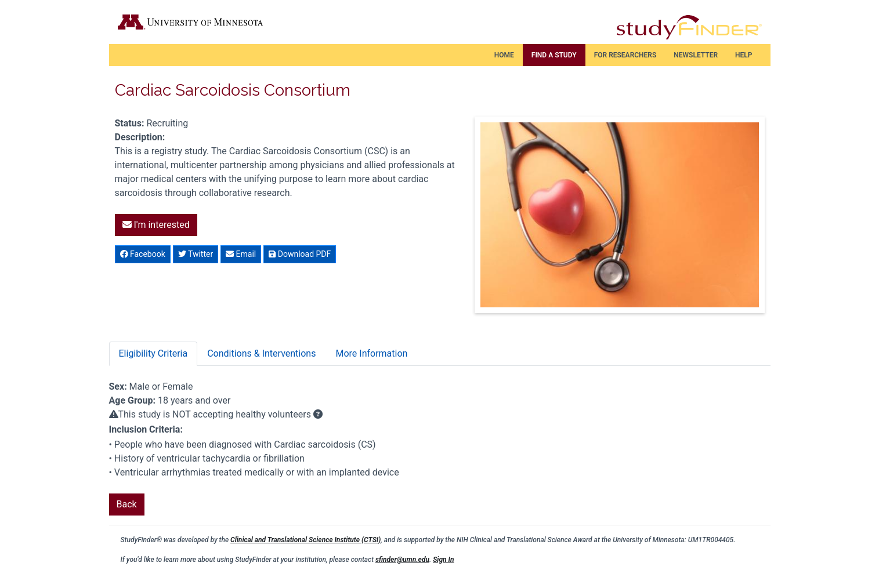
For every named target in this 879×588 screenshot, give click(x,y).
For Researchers (625, 55)
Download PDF (300, 254)
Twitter (196, 254)
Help (744, 55)
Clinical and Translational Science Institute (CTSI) (305, 540)
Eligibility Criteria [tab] (153, 353)
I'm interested (156, 225)
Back (127, 504)
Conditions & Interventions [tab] (261, 353)
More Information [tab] (371, 353)
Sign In (443, 560)
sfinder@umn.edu (402, 560)
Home (504, 55)
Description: (140, 137)
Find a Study (554, 55)
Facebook (143, 254)
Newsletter (696, 55)
